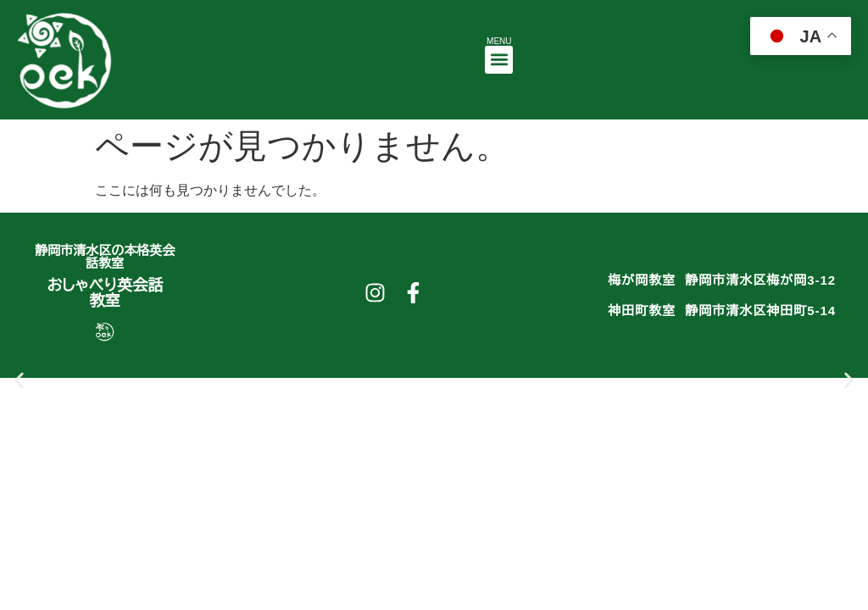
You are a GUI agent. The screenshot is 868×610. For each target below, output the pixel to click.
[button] (499, 60)
